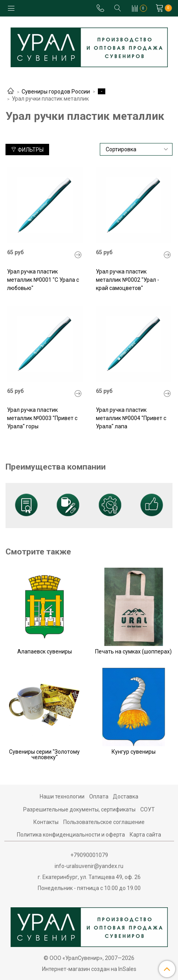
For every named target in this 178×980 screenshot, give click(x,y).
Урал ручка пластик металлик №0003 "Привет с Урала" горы (42, 418)
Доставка (126, 796)
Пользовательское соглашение (104, 822)
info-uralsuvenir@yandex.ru (89, 866)
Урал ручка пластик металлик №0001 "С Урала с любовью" (43, 280)
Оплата (99, 796)
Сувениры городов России (56, 92)
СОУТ (148, 809)
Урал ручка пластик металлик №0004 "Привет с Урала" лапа (131, 418)
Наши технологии (62, 796)
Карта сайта (145, 835)
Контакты (46, 822)
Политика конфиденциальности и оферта (71, 835)
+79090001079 (89, 855)
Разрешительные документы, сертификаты (79, 809)
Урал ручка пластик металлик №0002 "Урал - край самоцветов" (128, 280)
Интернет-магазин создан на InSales (89, 969)
